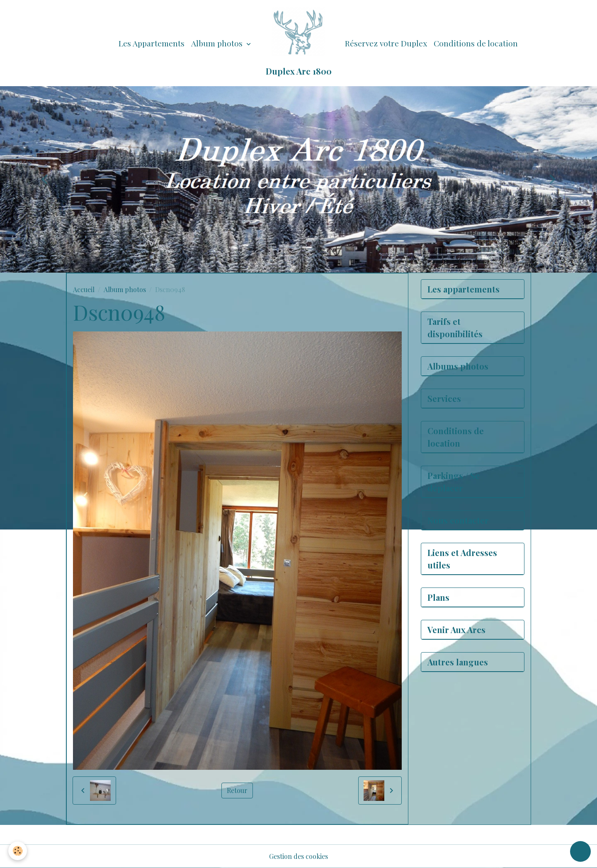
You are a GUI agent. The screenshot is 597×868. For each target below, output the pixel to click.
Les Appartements (152, 43)
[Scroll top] (580, 851)
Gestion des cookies (298, 856)
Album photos (218, 43)
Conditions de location (476, 43)
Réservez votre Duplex (386, 43)
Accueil (84, 289)
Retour (237, 790)
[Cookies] (18, 851)
